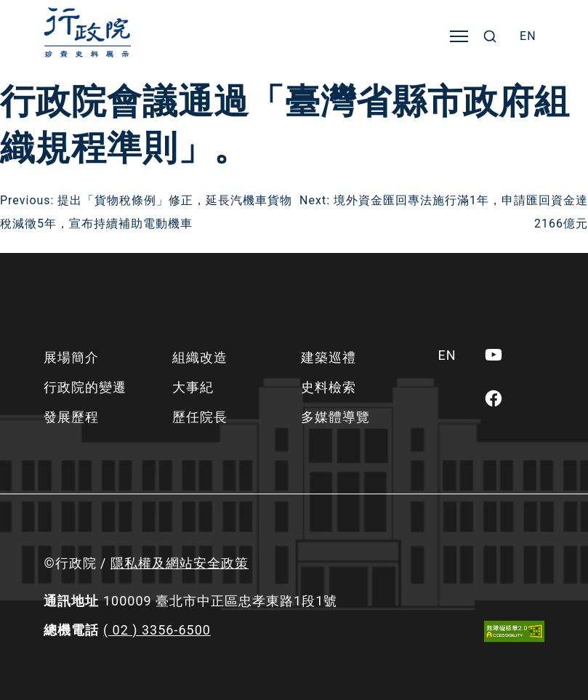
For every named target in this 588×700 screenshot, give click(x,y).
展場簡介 (71, 357)
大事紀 (193, 387)
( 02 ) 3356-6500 (157, 630)
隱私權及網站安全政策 (180, 563)
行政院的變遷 (85, 387)
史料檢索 (329, 387)
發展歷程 (71, 417)
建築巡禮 (329, 357)
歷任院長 (200, 417)
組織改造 (200, 357)
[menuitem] (528, 36)
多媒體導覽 (335, 417)
